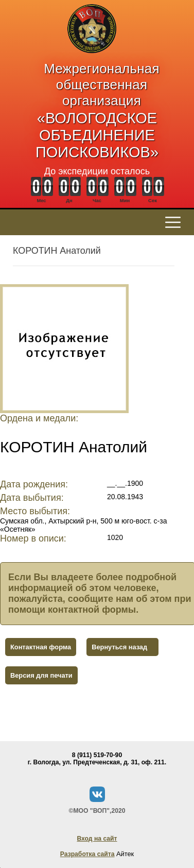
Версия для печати (41, 675)
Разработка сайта (87, 854)
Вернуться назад (119, 647)
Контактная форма (41, 647)
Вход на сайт (97, 839)
